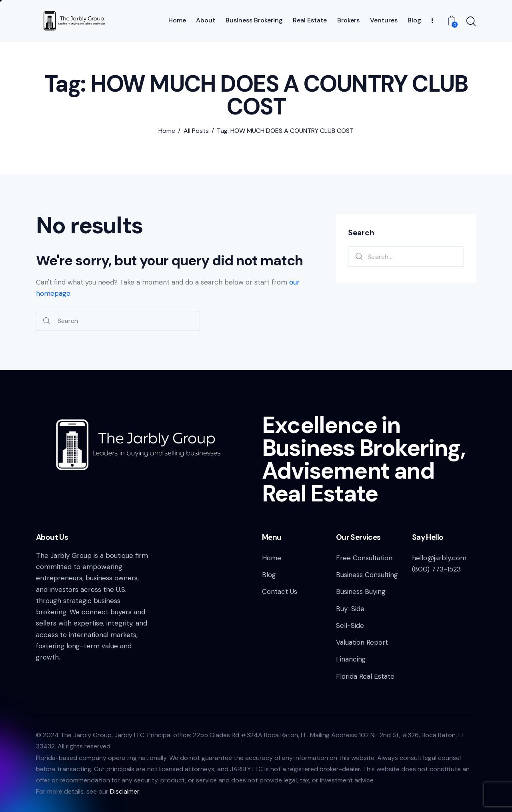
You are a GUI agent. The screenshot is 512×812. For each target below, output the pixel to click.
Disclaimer (125, 791)
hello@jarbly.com (439, 558)
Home (167, 131)
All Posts (196, 131)
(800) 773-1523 (436, 569)
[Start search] (471, 22)
